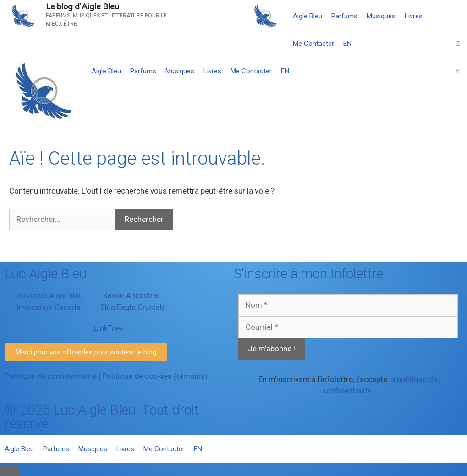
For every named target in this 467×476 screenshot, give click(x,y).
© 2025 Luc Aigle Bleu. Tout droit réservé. (102, 417)
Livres (414, 16)
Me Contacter (313, 44)
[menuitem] (347, 44)
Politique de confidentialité (51, 376)
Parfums (344, 16)
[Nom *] (348, 305)
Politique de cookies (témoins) (155, 376)
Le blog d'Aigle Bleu (82, 7)
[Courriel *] (348, 327)
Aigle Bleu (308, 16)
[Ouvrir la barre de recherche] (458, 44)
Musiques (381, 16)
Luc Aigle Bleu (46, 274)
